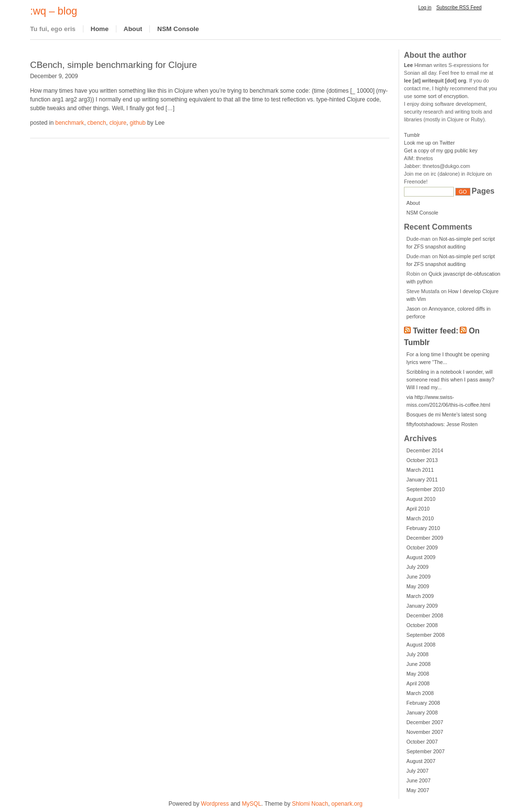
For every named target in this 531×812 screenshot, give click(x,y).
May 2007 (418, 790)
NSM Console (178, 29)
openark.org (347, 804)
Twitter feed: (436, 331)
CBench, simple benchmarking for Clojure (113, 65)
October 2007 (422, 742)
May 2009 (418, 586)
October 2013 (422, 460)
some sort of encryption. (441, 96)
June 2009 (418, 577)
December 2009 (425, 538)
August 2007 (421, 761)
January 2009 (422, 606)
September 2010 (426, 489)
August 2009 (421, 557)
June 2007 (418, 780)
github (137, 123)
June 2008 (418, 664)
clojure (118, 123)
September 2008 (426, 635)
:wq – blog (54, 11)
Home (100, 29)
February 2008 (423, 703)
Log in (425, 8)
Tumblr (412, 135)
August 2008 (421, 645)
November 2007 (425, 732)
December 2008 (425, 615)
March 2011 (420, 470)
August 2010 (421, 499)
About (133, 29)
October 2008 (422, 625)
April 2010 (418, 509)
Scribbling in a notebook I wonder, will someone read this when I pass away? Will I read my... (450, 380)
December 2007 (425, 722)
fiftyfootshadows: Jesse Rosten (442, 424)
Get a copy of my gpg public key (441, 150)
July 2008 (418, 654)
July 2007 (418, 771)
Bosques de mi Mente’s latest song (446, 414)
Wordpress (215, 804)
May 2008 (418, 674)
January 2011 (422, 480)
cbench (97, 123)
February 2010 (423, 528)
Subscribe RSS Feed (459, 8)
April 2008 (418, 683)
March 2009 (420, 596)
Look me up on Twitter (429, 143)
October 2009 (422, 547)
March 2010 (420, 518)
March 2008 (420, 693)
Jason (413, 309)
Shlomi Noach (310, 804)
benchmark (70, 123)
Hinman (418, 65)
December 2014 (425, 450)
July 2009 (418, 567)
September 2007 (426, 751)
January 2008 (422, 713)
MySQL (252, 804)
